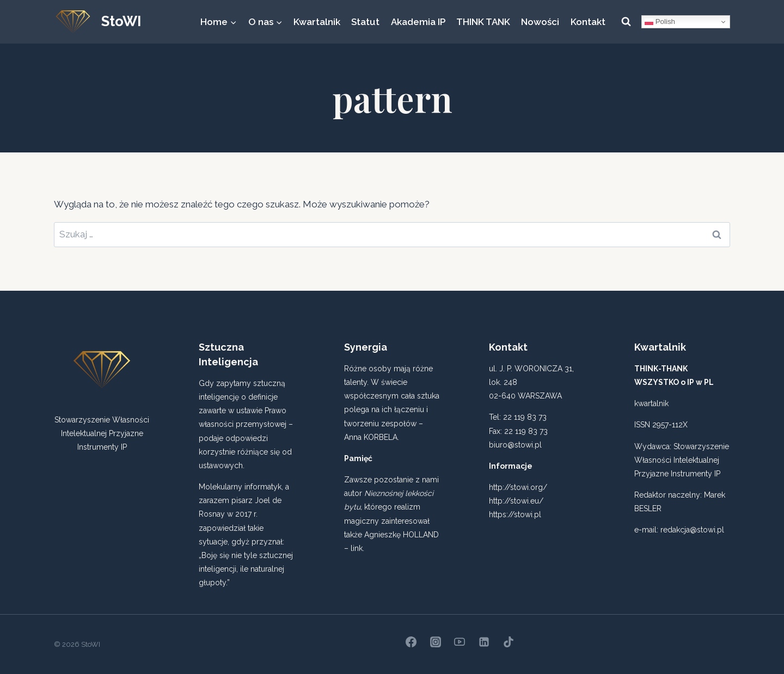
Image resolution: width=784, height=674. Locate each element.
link (357, 548)
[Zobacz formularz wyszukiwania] (626, 22)
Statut (365, 22)
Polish (660, 22)
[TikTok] (509, 642)
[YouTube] (460, 642)
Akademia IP (418, 22)
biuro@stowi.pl (515, 445)
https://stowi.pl (515, 514)
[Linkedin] (484, 642)
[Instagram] (436, 642)
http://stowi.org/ (518, 487)
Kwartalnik (317, 22)
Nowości (540, 22)
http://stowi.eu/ (516, 501)
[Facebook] (411, 642)
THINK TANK (483, 22)
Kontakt (588, 22)
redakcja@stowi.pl (692, 530)
